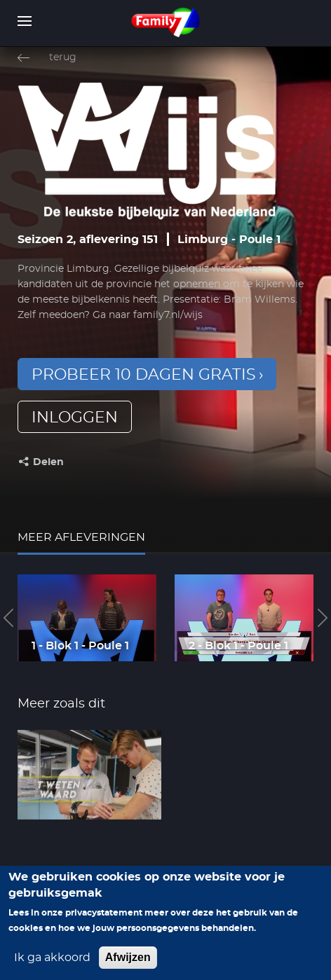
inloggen (75, 417)
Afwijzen (128, 964)
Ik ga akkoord (52, 964)
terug (63, 57)
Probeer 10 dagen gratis (144, 375)
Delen (48, 462)
